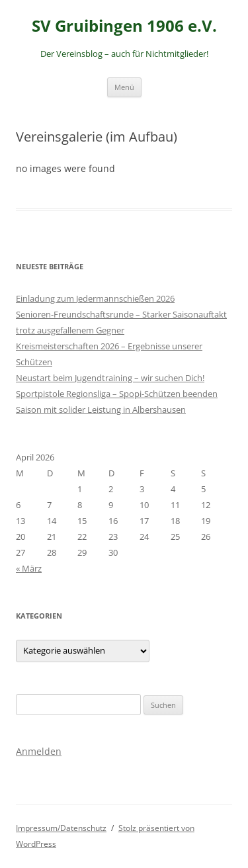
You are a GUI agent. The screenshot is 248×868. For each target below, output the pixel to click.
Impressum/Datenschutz (61, 828)
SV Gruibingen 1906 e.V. (124, 26)
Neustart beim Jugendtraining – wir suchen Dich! (110, 378)
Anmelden (39, 751)
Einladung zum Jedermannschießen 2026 (95, 298)
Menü (124, 87)
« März (29, 568)
